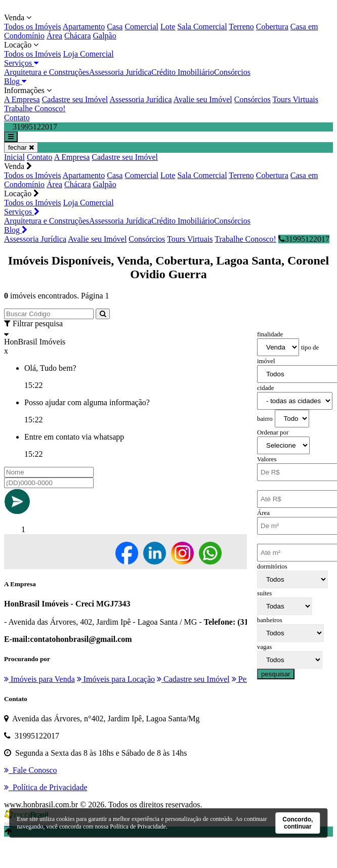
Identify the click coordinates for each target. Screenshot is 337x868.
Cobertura (272, 27)
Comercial (141, 27)
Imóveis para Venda (39, 679)
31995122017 (304, 239)
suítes (264, 593)
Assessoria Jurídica (120, 72)
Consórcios (232, 72)
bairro (265, 419)
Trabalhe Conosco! (35, 108)
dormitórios (272, 567)
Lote (168, 27)
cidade (265, 388)
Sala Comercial (202, 27)
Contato (17, 118)
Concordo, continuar (298, 823)
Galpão (105, 36)
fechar (21, 147)
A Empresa (22, 99)
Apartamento (84, 27)
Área (54, 36)
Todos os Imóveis (33, 27)
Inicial (14, 157)
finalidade (270, 334)
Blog (15, 81)
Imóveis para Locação (116, 679)
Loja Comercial (89, 54)
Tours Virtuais (295, 99)
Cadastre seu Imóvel (75, 99)
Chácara (77, 36)
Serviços (21, 63)
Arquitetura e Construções (47, 72)
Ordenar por (273, 432)
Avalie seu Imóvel (203, 99)
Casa (115, 27)
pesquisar (276, 674)
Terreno (241, 27)
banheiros (270, 620)
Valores (267, 459)
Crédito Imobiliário (183, 72)
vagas (264, 647)
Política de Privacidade (138, 827)
